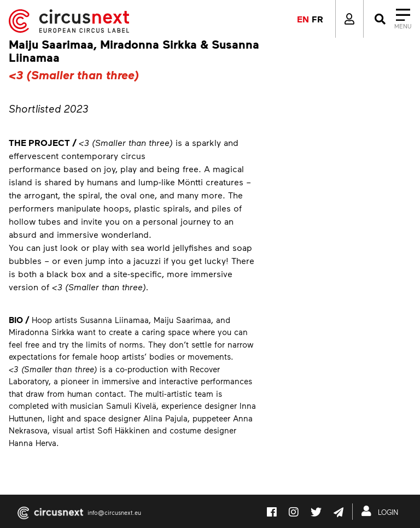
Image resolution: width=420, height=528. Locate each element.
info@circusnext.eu (114, 512)
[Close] (392, 19)
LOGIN (382, 511)
